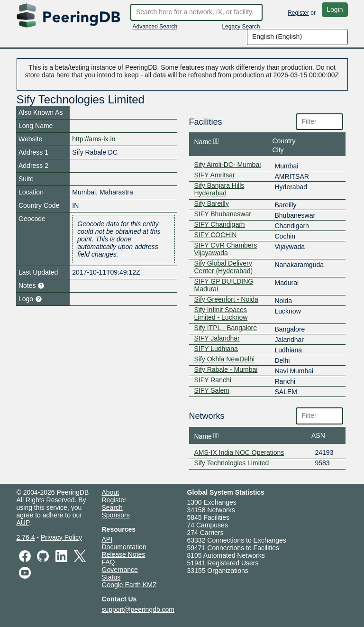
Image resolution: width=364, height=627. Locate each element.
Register (298, 13)
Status (111, 577)
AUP (23, 523)
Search (112, 507)
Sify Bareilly (212, 203)
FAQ (109, 562)
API (107, 539)
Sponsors (116, 515)
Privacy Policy (61, 537)
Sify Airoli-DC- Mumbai (228, 165)
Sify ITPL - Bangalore (226, 328)
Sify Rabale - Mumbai (226, 369)
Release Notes (124, 554)
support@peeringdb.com (138, 609)
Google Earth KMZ (129, 585)
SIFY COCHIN (216, 235)
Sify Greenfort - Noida (226, 299)
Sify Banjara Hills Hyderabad (219, 189)
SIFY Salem (212, 390)
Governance (120, 570)
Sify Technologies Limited (232, 463)
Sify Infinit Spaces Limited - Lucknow (221, 313)
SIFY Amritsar (215, 175)
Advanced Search (155, 27)
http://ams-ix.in (94, 139)
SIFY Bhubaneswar (223, 214)
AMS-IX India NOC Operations (239, 452)
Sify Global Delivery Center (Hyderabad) (224, 267)
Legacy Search (241, 27)
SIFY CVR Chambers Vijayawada (226, 249)
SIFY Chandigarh (220, 224)
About (111, 492)
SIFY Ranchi (213, 380)
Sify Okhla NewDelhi (225, 359)
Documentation (124, 547)
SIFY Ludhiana (216, 349)
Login (335, 9)
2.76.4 (26, 537)
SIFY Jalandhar (217, 338)
